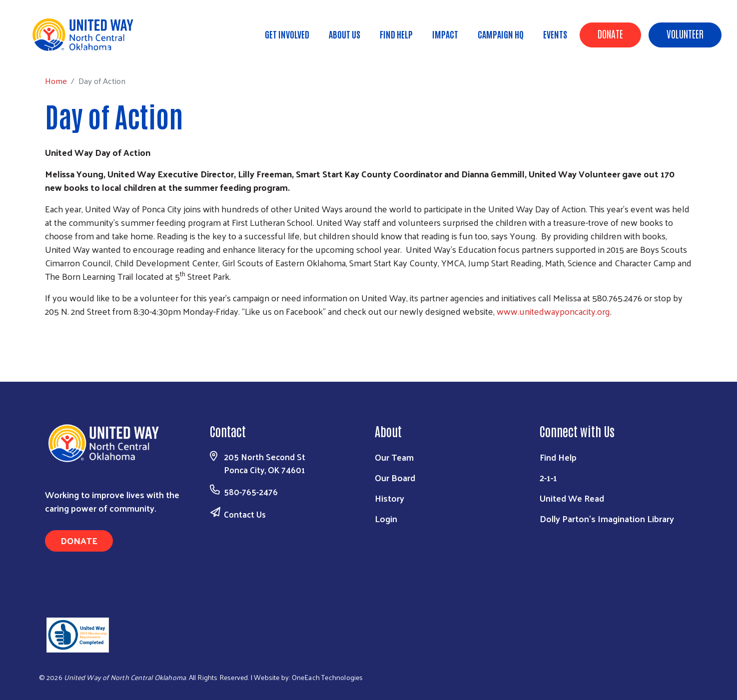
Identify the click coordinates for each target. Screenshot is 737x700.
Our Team (394, 457)
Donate (610, 33)
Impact (445, 34)
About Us (345, 34)
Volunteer (685, 33)
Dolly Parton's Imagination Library (607, 518)
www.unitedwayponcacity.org (553, 311)
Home (58, 50)
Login (386, 518)
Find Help (396, 34)
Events (555, 34)
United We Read (572, 498)
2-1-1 (548, 477)
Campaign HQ (501, 34)
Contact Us (245, 514)
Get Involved (287, 34)
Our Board (395, 477)
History (389, 498)
